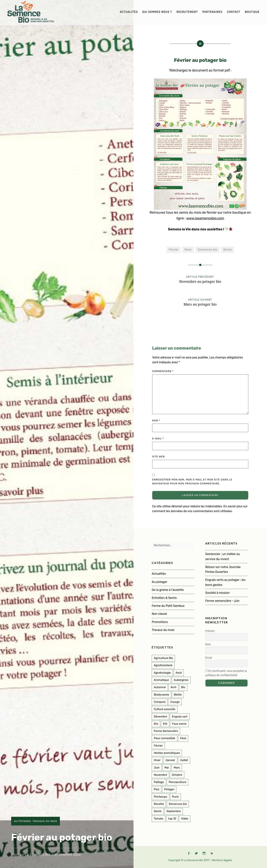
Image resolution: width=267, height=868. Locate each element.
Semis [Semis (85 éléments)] (158, 811)
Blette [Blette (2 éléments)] (178, 695)
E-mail (158, 439)
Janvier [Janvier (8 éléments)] (170, 760)
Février (174, 250)
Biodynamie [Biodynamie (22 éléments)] (161, 695)
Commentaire (163, 371)
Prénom (210, 631)
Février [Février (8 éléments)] (158, 746)
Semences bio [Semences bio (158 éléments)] (178, 804)
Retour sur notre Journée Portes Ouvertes (223, 569)
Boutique (252, 12)
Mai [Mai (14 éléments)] (167, 768)
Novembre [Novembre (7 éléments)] (160, 775)
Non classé (159, 614)
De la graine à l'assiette (168, 590)
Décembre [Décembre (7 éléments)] (160, 717)
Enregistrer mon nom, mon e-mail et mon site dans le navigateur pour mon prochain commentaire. (192, 482)
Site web (158, 457)
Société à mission (217, 593)
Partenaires (212, 12)
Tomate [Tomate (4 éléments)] (159, 819)
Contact (234, 12)
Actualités (129, 12)
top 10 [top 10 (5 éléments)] (172, 819)
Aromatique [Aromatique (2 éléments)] (161, 680)
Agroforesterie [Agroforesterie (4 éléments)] (163, 665)
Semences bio (207, 250)
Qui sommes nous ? (157, 12)
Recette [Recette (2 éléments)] (159, 804)
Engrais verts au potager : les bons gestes (225, 582)
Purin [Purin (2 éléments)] (175, 797)
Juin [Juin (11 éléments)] (157, 768)
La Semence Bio (38, 855)
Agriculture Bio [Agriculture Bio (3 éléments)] (163, 658)
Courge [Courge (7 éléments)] (175, 702)
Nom (156, 421)
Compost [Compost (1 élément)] (160, 702)
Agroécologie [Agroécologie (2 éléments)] (162, 673)
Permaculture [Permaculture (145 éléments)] (178, 782)
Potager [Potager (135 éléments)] (169, 789)
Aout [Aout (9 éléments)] (179, 673)
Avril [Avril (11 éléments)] (173, 687)
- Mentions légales (221, 860)
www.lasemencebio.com (205, 218)
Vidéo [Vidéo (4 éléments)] (185, 819)
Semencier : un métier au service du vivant (223, 556)
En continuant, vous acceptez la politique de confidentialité (226, 673)
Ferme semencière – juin (223, 601)
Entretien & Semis (164, 598)
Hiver (188, 250)
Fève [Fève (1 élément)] (183, 738)
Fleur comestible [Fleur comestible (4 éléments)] (164, 738)
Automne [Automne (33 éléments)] (160, 687)
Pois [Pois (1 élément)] (156, 789)
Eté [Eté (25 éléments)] (165, 724)
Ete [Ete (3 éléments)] (156, 724)
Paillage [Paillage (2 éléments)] (159, 782)
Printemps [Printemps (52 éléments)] (160, 797)
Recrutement (187, 12)
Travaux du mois (45, 821)
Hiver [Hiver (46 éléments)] (157, 760)
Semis (228, 250)
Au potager (22, 821)
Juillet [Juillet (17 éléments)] (184, 760)
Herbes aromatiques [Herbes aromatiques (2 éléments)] (167, 753)
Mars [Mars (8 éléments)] (177, 768)
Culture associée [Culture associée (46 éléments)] (164, 709)
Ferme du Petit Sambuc (168, 606)
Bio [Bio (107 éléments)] (183, 687)
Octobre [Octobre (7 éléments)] (177, 775)
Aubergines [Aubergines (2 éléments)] (181, 680)
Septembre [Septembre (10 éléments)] (174, 811)
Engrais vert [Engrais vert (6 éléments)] (180, 717)
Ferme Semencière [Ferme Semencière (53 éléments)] (166, 731)
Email (209, 658)
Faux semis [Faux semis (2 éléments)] (179, 724)
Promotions (160, 622)
